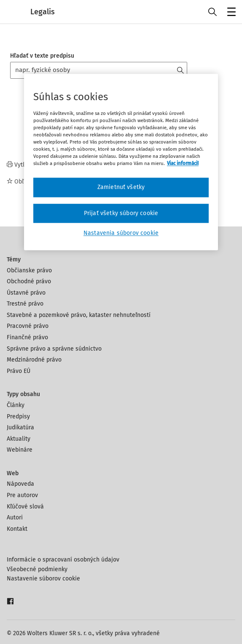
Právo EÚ (19, 371)
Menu (230, 13)
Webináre (20, 450)
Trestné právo (25, 304)
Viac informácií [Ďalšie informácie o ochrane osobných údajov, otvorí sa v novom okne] (183, 163)
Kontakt (17, 529)
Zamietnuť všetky (121, 187)
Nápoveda (20, 484)
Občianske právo (29, 270)
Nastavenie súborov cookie (43, 579)
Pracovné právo (28, 326)
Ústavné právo (26, 293)
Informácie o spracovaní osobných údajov (63, 560)
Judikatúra (20, 427)
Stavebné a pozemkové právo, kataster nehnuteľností (79, 315)
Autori (15, 518)
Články (16, 405)
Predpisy (18, 416)
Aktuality (19, 439)
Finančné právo (27, 337)
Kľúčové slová (25, 507)
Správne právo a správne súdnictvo (54, 349)
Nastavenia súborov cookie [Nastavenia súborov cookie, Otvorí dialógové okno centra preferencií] (121, 233)
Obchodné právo (29, 281)
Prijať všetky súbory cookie (121, 213)
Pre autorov (22, 495)
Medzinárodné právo (34, 360)
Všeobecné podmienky (37, 569)
